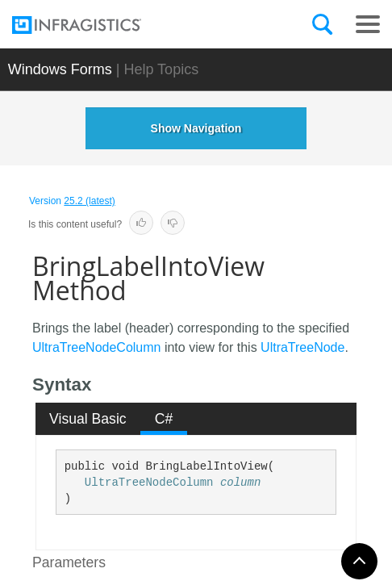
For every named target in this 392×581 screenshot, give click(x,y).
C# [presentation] (164, 419)
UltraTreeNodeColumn (96, 347)
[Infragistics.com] (93, 25)
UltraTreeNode (302, 347)
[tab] (88, 419)
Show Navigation (196, 128)
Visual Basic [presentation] (88, 419)
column (240, 483)
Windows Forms (60, 69)
